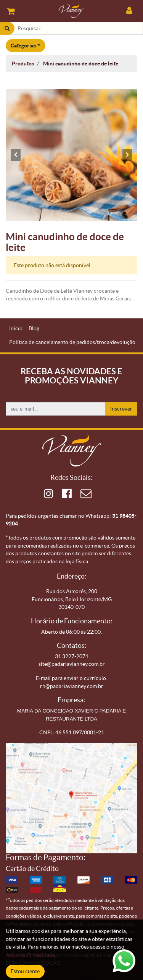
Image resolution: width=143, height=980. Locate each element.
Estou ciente (25, 971)
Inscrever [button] (121, 409)
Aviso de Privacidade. (31, 955)
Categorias (23, 46)
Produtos (23, 64)
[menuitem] (16, 329)
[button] (16, 155)
